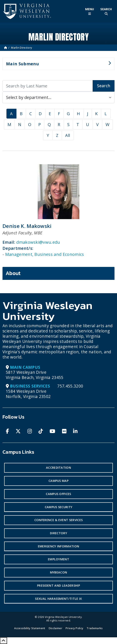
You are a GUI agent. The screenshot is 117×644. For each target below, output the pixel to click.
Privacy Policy (74, 628)
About (13, 273)
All (68, 135)
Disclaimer (55, 628)
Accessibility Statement (30, 628)
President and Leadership (58, 585)
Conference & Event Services (59, 520)
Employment (58, 559)
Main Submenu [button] (57, 66)
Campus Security (59, 507)
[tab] (58, 273)
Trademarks (95, 628)
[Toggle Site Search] (106, 11)
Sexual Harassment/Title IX (58, 599)
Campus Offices (58, 494)
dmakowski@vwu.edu (38, 242)
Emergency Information (59, 546)
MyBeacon (59, 572)
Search (104, 86)
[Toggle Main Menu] (90, 11)
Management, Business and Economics (45, 254)
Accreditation (58, 468)
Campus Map (58, 481)
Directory (58, 533)
